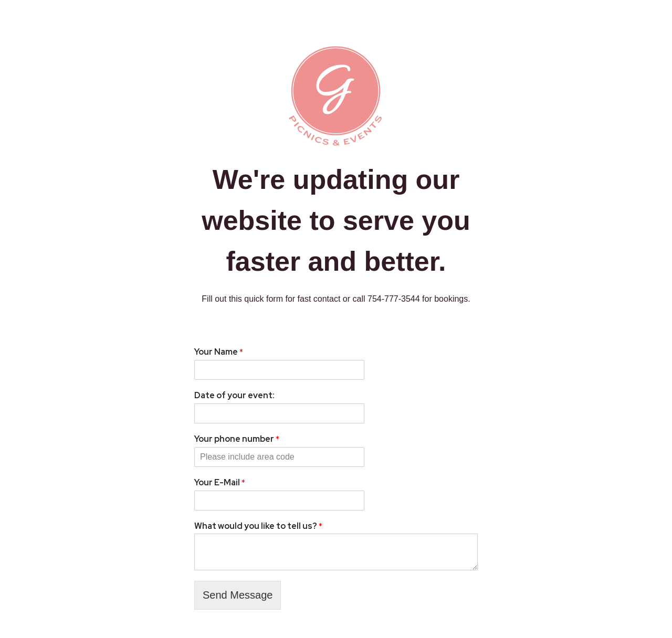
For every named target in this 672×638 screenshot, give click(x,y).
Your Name (219, 352)
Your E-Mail (220, 483)
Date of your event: (234, 396)
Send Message (238, 595)
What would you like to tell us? (258, 526)
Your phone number (237, 439)
